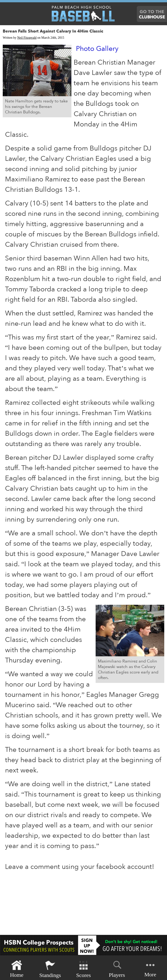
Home (17, 969)
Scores (83, 969)
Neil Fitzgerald (27, 38)
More (150, 969)
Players (117, 968)
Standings (50, 969)
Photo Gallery (97, 49)
